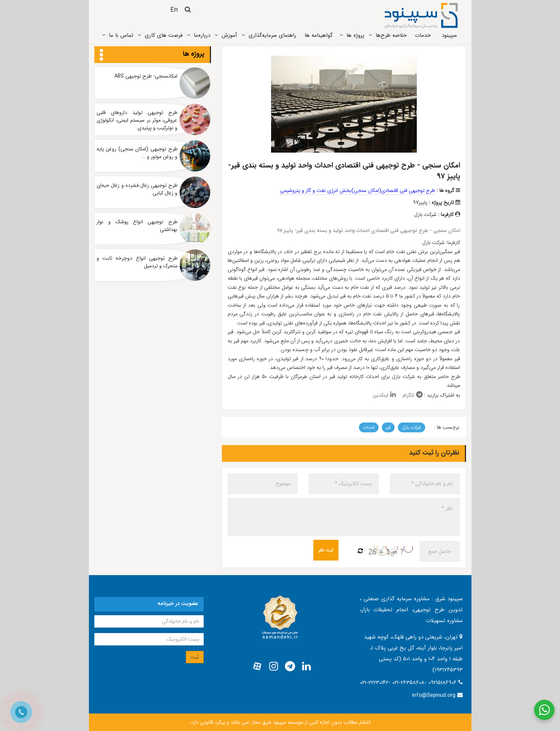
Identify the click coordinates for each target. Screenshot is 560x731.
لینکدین (384, 395)
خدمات (423, 35)
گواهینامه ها (319, 35)
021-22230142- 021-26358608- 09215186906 (409, 683)
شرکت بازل (412, 427)
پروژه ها (194, 54)
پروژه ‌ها (355, 35)
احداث (369, 427)
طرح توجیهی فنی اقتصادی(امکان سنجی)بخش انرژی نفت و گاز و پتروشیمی (358, 190)
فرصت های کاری (164, 35)
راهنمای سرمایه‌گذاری (272, 35)
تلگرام (413, 395)
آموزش (229, 35)
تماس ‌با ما (121, 35)
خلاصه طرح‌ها (391, 35)
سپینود (449, 35)
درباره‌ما (202, 35)
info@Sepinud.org (434, 695)
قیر (388, 427)
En (174, 10)
